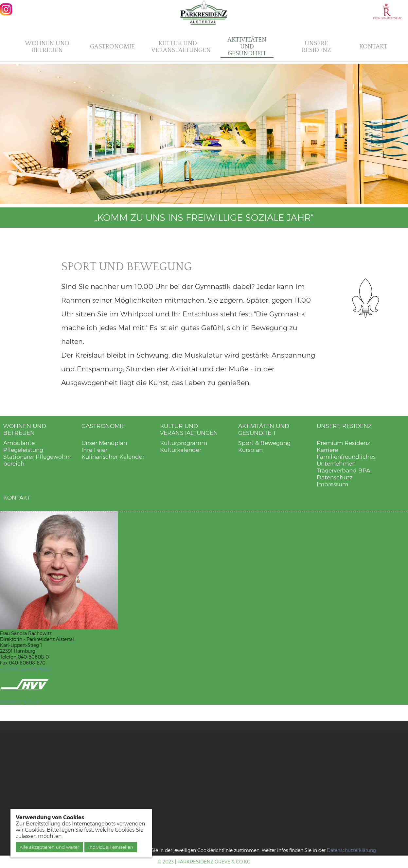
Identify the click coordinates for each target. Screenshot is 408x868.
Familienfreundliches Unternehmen (346, 460)
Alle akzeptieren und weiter (49, 847)
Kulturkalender (181, 450)
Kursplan (250, 450)
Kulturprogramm (184, 443)
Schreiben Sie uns (20, 702)
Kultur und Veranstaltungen (181, 47)
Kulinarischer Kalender (113, 457)
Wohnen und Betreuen (47, 47)
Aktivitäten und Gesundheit (247, 47)
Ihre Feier (94, 450)
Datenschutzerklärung (351, 850)
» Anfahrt (25, 669)
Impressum (332, 484)
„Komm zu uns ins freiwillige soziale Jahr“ (204, 218)
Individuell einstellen (111, 847)
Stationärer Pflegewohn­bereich (37, 460)
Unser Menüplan (104, 443)
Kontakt (373, 47)
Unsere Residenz (316, 47)
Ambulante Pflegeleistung (23, 446)
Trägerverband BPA (343, 470)
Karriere (327, 450)
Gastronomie (112, 47)
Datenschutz (335, 477)
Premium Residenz (343, 443)
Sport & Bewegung (264, 443)
